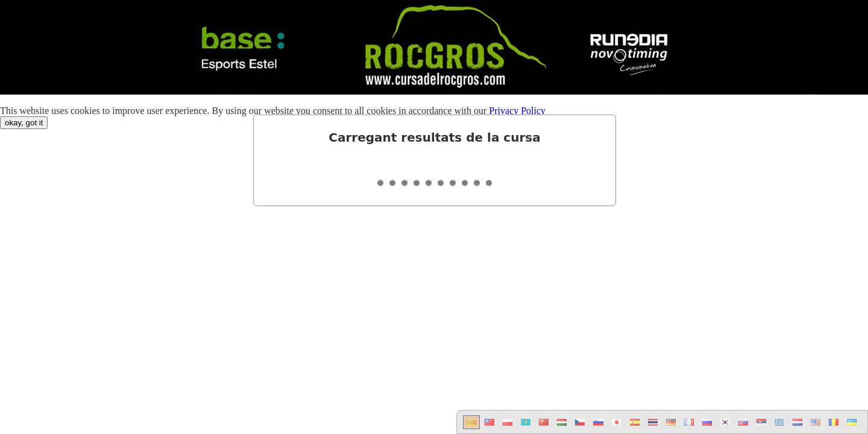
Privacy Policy (517, 111)
